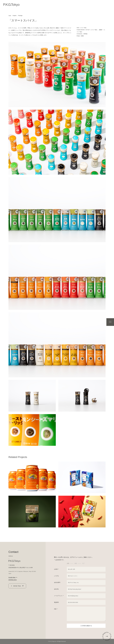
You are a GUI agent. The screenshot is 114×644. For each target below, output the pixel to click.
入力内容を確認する (86, 626)
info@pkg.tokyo (13, 580)
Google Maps (12, 577)
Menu (109, 322)
